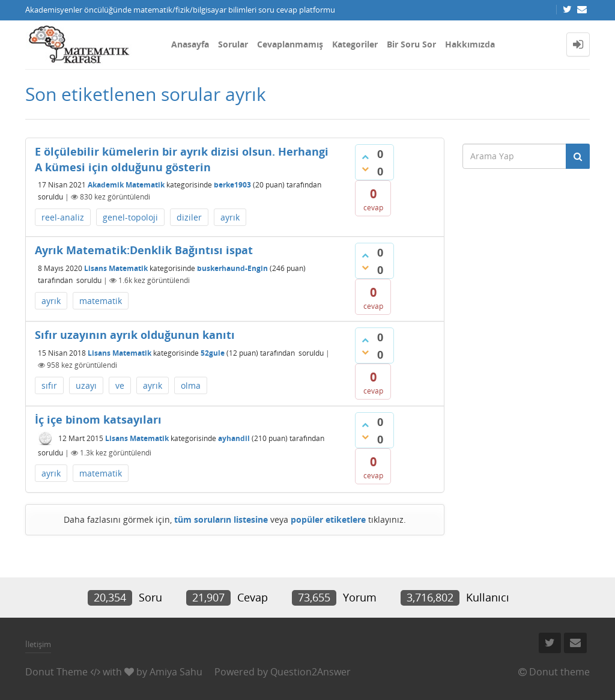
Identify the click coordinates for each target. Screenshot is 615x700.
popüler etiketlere (328, 519)
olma (191, 385)
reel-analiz (63, 217)
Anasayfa (190, 44)
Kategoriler (355, 44)
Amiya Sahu (176, 672)
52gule (213, 353)
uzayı (86, 385)
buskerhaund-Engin (232, 268)
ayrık (230, 217)
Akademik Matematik (126, 185)
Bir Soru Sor (411, 44)
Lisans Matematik (116, 268)
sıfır (49, 385)
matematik (101, 301)
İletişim (38, 644)
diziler (189, 217)
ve (120, 385)
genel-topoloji (130, 217)
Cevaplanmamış (290, 44)
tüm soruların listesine (221, 519)
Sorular (233, 44)
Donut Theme (56, 672)
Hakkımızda (470, 44)
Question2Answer (311, 672)
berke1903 (232, 185)
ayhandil (234, 438)
